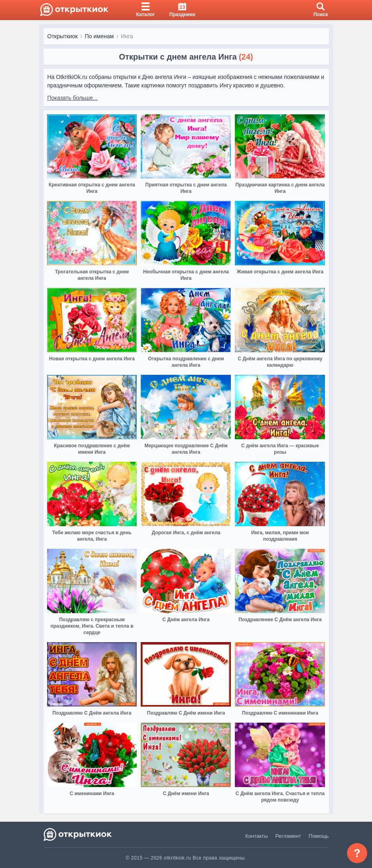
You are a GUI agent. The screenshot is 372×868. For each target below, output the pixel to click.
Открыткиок (63, 36)
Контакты (257, 836)
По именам (99, 36)
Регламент (288, 836)
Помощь (319, 836)
